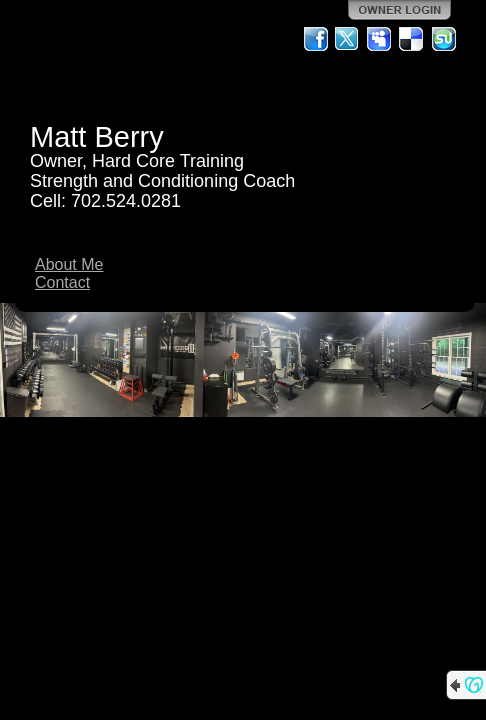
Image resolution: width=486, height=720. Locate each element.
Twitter (348, 39)
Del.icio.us (412, 39)
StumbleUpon (444, 39)
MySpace (380, 39)
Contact (62, 282)
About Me (69, 264)
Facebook (316, 39)
